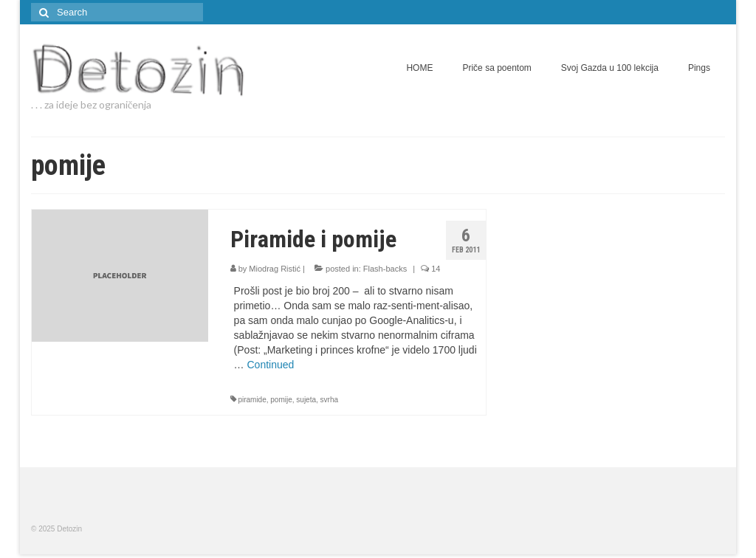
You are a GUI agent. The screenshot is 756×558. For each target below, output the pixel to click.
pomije (281, 400)
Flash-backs (385, 269)
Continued (270, 365)
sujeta (306, 400)
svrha (329, 400)
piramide (252, 400)
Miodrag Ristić (275, 269)
